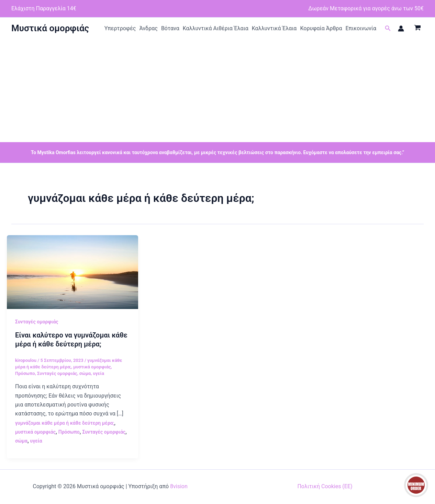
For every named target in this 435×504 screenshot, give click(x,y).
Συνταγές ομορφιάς (37, 322)
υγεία (98, 373)
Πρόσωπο (25, 373)
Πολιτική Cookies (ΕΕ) (325, 486)
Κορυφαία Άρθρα (321, 28)
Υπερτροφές (120, 28)
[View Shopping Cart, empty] (417, 28)
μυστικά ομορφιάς (92, 367)
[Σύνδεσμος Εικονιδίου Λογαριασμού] (401, 28)
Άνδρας (148, 28)
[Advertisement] (217, 91)
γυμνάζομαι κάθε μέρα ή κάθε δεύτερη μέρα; (65, 423)
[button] (388, 28)
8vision (179, 486)
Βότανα (170, 28)
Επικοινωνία (361, 28)
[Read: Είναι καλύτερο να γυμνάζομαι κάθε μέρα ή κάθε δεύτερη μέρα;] (72, 272)
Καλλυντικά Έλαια (274, 28)
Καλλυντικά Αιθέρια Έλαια (216, 28)
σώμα (85, 373)
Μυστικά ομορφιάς (50, 28)
